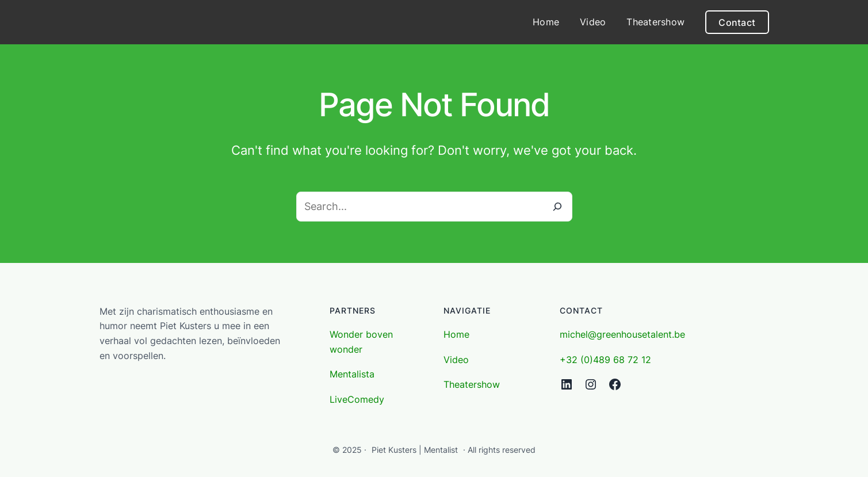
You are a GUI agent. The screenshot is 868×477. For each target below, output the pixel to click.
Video (456, 360)
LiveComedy (357, 399)
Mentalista (352, 374)
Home (456, 334)
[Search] (557, 207)
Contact (737, 22)
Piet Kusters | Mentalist (415, 450)
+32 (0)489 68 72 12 (605, 360)
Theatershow (472, 384)
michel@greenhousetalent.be (622, 334)
